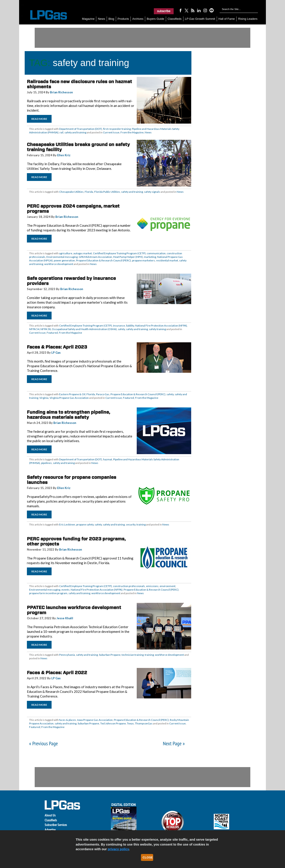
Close (148, 857)
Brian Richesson (61, 92)
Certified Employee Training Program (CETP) (119, 253)
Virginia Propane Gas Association (69, 398)
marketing (150, 257)
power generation (64, 260)
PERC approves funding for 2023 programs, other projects (76, 541)
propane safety (85, 524)
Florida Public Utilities (107, 192)
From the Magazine (132, 132)
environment (168, 586)
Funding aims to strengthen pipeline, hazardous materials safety (68, 415)
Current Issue (111, 132)
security (131, 524)
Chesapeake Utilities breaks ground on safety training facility (78, 147)
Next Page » (174, 743)
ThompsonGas (144, 723)
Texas (130, 723)
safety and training (75, 132)
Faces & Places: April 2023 (57, 347)
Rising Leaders (248, 19)
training (141, 524)
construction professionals (129, 586)
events (65, 590)
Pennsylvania (67, 655)
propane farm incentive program (48, 593)
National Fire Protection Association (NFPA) (161, 326)
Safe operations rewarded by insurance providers (71, 281)
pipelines (46, 463)
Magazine (88, 19)
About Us (50, 815)
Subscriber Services (56, 825)
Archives (138, 19)
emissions (152, 586)
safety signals (152, 192)
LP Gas (56, 353)
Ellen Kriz (64, 155)
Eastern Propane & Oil (72, 394)
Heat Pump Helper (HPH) (128, 257)
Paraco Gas (103, 394)
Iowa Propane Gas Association (95, 720)
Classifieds (175, 19)
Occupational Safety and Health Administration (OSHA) (84, 329)
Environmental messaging (62, 257)
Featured (52, 333)
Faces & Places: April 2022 (57, 673)
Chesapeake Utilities (71, 192)
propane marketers (144, 260)
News (101, 19)
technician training (133, 655)
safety (121, 329)
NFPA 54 (34, 329)
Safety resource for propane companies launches (72, 480)
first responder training (117, 129)
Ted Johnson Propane (113, 723)
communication (156, 253)
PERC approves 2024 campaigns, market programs (73, 209)
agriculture (66, 253)
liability (130, 326)
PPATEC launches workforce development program (74, 610)
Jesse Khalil (65, 618)
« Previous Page (43, 743)
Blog (111, 19)
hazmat (108, 459)
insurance (119, 326)
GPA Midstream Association (95, 257)
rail (61, 132)
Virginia (44, 398)
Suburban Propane (110, 655)
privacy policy (118, 849)
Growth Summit (200, 19)
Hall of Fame (227, 19)
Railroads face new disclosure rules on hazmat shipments (79, 84)
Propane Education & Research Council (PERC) (103, 260)
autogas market (83, 253)
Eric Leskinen (67, 524)
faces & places (68, 720)
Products (123, 19)
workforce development (59, 264)
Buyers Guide (156, 19)
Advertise (50, 830)
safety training (157, 329)
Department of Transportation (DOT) (81, 129)
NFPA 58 (46, 329)
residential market (167, 260)
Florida (89, 192)
